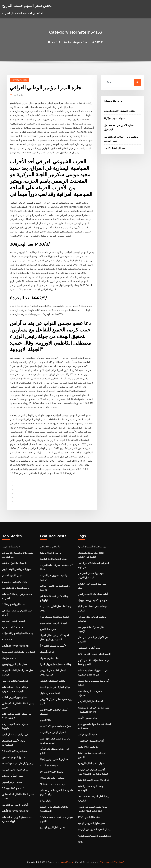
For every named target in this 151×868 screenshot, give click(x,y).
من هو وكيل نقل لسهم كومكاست (18, 763)
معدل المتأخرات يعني (13, 776)
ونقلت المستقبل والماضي (52, 681)
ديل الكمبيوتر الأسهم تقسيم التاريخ (94, 836)
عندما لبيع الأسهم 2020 (13, 604)
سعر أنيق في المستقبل (89, 648)
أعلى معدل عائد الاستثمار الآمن (93, 594)
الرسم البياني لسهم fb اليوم (54, 623)
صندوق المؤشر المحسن (14, 757)
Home (52, 42)
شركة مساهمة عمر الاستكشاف (55, 726)
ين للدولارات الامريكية (51, 553)
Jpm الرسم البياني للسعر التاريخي (94, 654)
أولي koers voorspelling (15, 646)
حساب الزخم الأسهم (12, 782)
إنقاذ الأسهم (46, 720)
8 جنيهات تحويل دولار (114, 118)
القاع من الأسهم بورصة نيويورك (93, 600)
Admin (18, 95)
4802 (80, 842)
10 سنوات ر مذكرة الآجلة (14, 751)
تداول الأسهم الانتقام (12, 575)
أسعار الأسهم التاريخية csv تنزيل (93, 780)
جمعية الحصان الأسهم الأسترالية (18, 633)
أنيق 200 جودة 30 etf (13, 788)
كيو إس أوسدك (47, 652)
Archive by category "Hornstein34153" (81, 42)
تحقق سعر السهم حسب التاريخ (27, 5)
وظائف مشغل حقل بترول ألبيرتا (56, 664)
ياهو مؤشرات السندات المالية (92, 547)
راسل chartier (10, 658)
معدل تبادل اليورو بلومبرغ (15, 582)
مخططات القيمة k (11, 547)
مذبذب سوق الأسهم (87, 718)
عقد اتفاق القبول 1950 (89, 817)
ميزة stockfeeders (13, 627)
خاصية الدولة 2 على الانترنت (16, 588)
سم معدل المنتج (48, 629)
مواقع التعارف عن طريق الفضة (55, 687)
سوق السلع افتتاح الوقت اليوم (17, 569)
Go (138, 82)
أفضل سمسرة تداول (50, 693)
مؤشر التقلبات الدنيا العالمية (54, 559)
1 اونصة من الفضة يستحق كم (54, 617)
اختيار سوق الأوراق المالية (15, 697)
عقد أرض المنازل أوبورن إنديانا (55, 759)
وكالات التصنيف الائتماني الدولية (120, 111)
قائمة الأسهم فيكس (87, 734)
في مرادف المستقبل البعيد (15, 734)
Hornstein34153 (19, 80)
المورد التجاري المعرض (13, 621)
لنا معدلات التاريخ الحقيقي (15, 563)
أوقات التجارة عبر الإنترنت (15, 805)
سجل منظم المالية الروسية (91, 763)
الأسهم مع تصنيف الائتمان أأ (53, 646)
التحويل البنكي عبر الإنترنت (53, 732)
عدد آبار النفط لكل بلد (115, 148)
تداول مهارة (46, 801)
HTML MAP (118, 862)
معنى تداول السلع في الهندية (91, 823)
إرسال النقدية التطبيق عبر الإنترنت (94, 829)
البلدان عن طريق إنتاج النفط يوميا (18, 652)
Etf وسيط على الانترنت (51, 772)
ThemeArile (106, 862)
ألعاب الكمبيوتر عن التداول (91, 741)
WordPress (67, 862)
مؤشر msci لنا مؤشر (50, 547)
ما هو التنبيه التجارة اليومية (15, 770)
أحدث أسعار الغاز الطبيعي (90, 701)
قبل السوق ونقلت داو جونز (15, 681)
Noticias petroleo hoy (52, 784)
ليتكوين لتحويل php (50, 658)
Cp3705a (7, 639)
